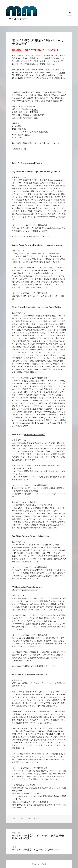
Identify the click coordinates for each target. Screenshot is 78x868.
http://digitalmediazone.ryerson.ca (45, 171)
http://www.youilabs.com (36, 675)
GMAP (35, 109)
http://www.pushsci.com (35, 434)
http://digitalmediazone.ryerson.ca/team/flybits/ (40, 307)
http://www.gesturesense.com (25, 590)
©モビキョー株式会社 (39, 864)
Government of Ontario (32, 163)
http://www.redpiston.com (37, 536)
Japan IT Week (22, 98)
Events (38, 819)
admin (30, 819)
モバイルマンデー (17, 19)
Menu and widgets (70, 15)
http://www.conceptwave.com (50, 245)
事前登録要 (34, 112)
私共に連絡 (53, 101)
